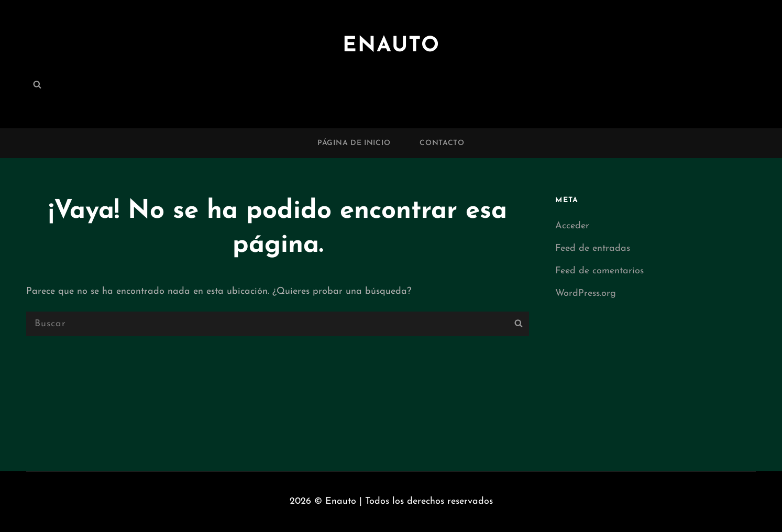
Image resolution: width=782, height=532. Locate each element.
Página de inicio (354, 143)
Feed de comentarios (599, 271)
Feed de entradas (593, 248)
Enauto (391, 46)
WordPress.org (586, 293)
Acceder (572, 226)
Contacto (442, 143)
